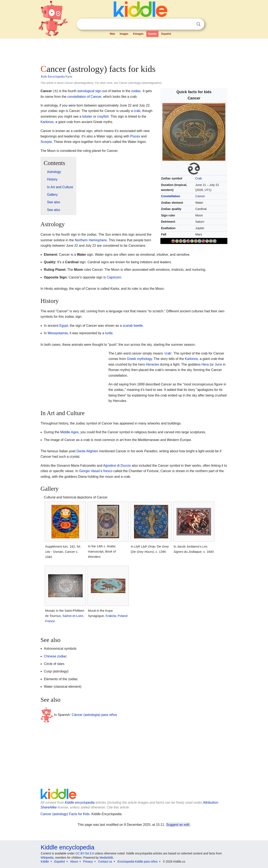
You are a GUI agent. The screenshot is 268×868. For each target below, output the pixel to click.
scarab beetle (133, 326)
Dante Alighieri (87, 451)
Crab (199, 178)
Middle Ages (69, 432)
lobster (87, 116)
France (50, 621)
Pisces (135, 136)
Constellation (171, 196)
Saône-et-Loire (73, 616)
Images (124, 34)
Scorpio (46, 142)
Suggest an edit (178, 825)
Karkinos (47, 122)
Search (198, 24)
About (74, 862)
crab (137, 111)
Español (166, 34)
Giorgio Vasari (90, 471)
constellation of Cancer (84, 97)
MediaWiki (106, 858)
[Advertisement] (134, 50)
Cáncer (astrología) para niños (94, 715)
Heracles (153, 364)
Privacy (88, 862)
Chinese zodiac (55, 656)
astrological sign (89, 91)
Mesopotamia (58, 333)
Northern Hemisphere (91, 240)
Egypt (64, 326)
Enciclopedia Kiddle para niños (137, 862)
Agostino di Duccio (117, 466)
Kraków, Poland (116, 616)
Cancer (200, 196)
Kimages (138, 34)
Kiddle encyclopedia (80, 803)
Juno (218, 364)
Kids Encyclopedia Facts (57, 76)
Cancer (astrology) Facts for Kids (65, 814)
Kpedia (152, 34)
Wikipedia (47, 858)
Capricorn (114, 277)
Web (112, 34)
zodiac (136, 91)
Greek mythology (139, 359)
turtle (109, 333)
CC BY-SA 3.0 (84, 853)
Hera (205, 364)
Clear (190, 24)
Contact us (105, 862)
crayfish (103, 116)
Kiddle (45, 862)
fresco (108, 471)
